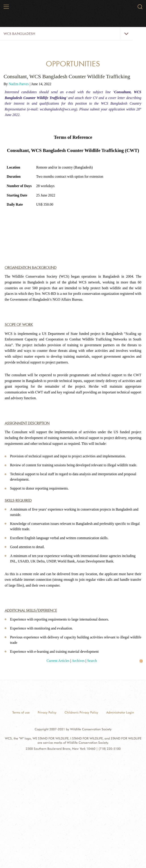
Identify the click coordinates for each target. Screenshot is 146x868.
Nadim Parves (19, 84)
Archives (78, 661)
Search (92, 661)
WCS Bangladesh (19, 34)
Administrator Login (120, 712)
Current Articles (58, 661)
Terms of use (21, 712)
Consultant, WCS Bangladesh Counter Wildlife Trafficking (67, 76)
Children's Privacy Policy (81, 712)
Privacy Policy (47, 712)
